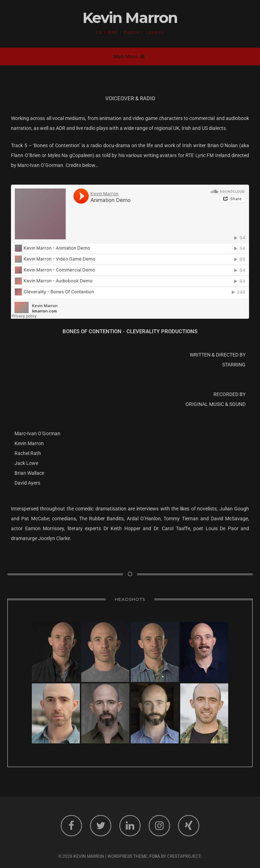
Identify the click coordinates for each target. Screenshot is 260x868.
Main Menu (129, 56)
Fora (155, 856)
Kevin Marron (130, 18)
